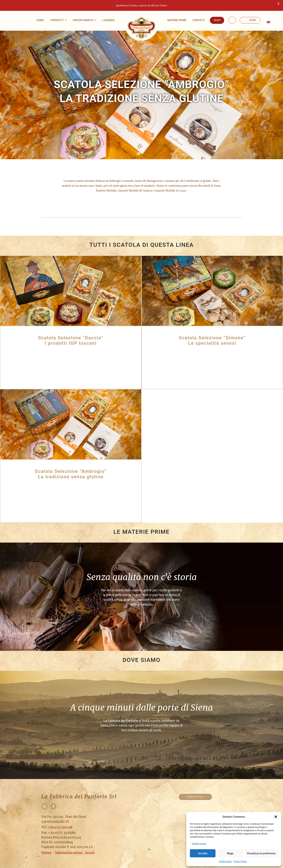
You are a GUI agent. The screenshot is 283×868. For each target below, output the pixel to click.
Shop (217, 20)
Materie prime (177, 20)
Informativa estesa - (70, 852)
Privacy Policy (240, 862)
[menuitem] (268, 22)
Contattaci (195, 797)
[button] (276, 817)
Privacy (46, 852)
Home (40, 20)
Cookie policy (225, 862)
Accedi (90, 852)
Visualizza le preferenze (261, 853)
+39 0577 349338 (60, 827)
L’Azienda (109, 20)
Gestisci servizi (199, 844)
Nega (230, 853)
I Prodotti (57, 20)
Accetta (203, 853)
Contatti (199, 20)
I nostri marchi (83, 20)
